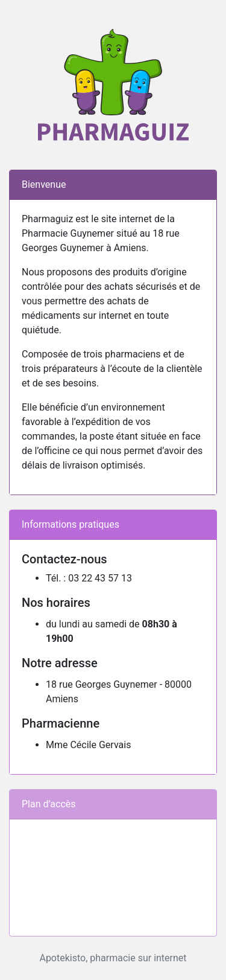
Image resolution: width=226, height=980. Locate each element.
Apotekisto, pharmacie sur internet (113, 958)
